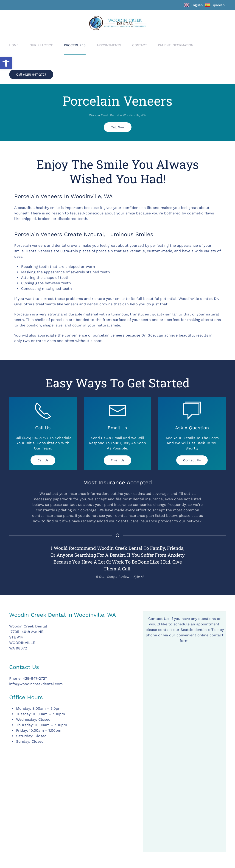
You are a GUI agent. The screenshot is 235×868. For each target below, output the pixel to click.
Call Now (118, 127)
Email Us (117, 460)
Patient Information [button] (176, 45)
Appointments (109, 45)
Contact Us (192, 460)
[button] (6, 63)
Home (14, 45)
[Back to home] (118, 23)
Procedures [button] (75, 45)
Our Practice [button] (41, 45)
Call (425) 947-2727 (31, 74)
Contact (140, 45)
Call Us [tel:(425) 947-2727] (43, 460)
